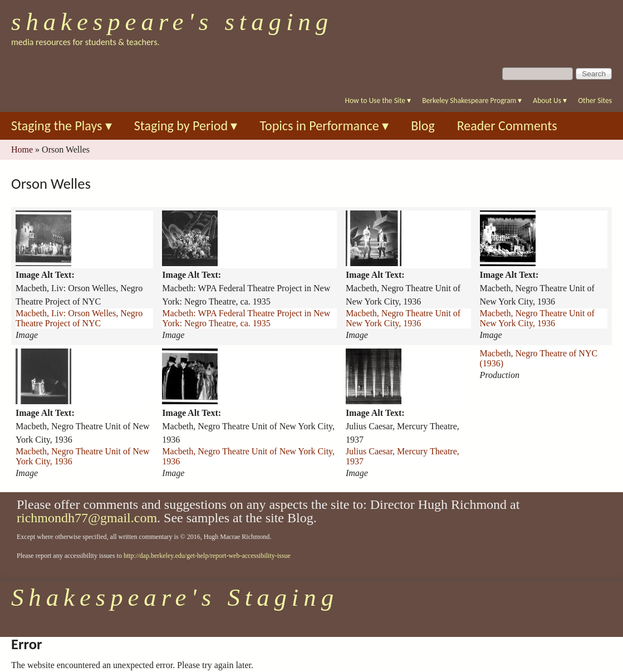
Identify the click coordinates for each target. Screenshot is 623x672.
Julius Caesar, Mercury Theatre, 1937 (403, 456)
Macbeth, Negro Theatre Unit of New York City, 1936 (403, 318)
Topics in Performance (324, 126)
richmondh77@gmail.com (87, 518)
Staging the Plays (62, 126)
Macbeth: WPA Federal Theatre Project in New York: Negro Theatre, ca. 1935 (246, 318)
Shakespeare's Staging (172, 22)
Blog (423, 126)
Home (22, 149)
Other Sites (595, 100)
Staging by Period (186, 126)
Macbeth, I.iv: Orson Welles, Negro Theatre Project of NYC (79, 318)
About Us (550, 100)
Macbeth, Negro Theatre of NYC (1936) (539, 358)
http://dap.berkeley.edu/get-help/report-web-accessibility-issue (207, 556)
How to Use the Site (378, 100)
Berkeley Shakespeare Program (472, 100)
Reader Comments (507, 126)
